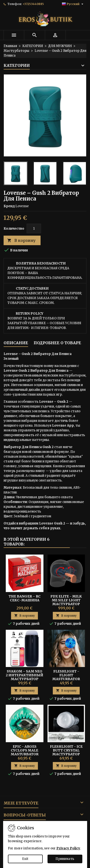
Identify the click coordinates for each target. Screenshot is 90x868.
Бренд (9, 206)
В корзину (21, 241)
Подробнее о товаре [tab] (57, 343)
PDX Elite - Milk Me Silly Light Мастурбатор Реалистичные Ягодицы (66, 604)
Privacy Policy (68, 848)
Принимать (65, 859)
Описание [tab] (16, 343)
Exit (25, 859)
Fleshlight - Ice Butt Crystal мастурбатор (66, 750)
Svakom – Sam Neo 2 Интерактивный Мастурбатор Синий (24, 677)
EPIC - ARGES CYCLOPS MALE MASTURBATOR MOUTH (25, 752)
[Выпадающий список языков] (73, 4)
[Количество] (34, 228)
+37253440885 (33, 4)
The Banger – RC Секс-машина (25, 598)
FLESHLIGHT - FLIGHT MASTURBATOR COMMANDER (66, 677)
